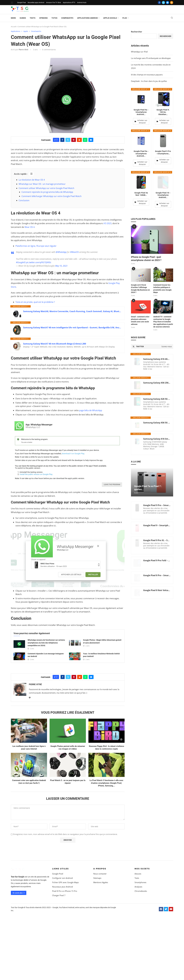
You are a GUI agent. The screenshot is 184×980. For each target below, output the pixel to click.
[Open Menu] (12, 3)
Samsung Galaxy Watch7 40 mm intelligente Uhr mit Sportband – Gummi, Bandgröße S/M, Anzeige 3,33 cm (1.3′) (73, 328)
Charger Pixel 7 (59, 952)
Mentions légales (101, 939)
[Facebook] (159, 3)
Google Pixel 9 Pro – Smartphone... (163, 152)
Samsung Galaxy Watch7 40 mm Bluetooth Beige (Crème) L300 (55, 344)
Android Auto (82, 3)
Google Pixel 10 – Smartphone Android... (163, 179)
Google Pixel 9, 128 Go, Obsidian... (163, 112)
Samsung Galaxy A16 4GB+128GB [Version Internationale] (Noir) (157, 343)
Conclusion (24, 200)
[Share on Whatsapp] (85, 140)
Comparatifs (67, 18)
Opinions (43, 18)
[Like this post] (57, 140)
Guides (23, 18)
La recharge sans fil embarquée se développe (151, 58)
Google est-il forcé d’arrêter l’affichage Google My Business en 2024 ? (140, 273)
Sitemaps (97, 934)
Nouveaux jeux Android (62, 943)
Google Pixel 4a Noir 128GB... (141, 178)
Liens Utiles (60, 925)
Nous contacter (100, 930)
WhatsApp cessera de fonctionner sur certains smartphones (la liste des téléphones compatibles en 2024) (46, 699)
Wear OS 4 (30, 227)
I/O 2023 (107, 223)
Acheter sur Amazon (142, 121)
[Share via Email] (91, 140)
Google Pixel (22, 3)
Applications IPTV (69, 3)
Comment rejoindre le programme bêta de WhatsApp (47, 192)
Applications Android (87, 18)
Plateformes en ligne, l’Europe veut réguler (36, 246)
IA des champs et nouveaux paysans (147, 75)
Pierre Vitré (23, 50)
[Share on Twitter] (68, 140)
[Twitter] (163, 3)
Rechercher (137, 32)
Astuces (138, 930)
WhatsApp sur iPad (139, 52)
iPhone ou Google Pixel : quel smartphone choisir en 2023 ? (146, 243)
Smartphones (140, 939)
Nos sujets (142, 925)
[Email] (168, 3)
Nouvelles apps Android (36, 3)
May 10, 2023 (61, 266)
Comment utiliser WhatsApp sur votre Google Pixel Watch (46, 188)
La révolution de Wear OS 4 (32, 180)
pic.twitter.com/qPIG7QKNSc (39, 262)
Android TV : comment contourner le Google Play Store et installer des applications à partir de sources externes (163, 306)
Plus (125, 18)
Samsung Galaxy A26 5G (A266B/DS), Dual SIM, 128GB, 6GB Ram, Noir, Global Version (157, 383)
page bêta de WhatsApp (91, 410)
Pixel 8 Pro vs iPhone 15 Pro (65, 947)
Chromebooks (141, 947)
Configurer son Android (62, 934)
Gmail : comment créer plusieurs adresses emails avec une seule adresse (140, 305)
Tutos (54, 18)
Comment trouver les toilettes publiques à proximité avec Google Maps (162, 273)
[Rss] (172, 3)
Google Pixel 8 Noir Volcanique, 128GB (157, 574)
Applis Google (110, 18)
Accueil (13, 27)
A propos (100, 925)
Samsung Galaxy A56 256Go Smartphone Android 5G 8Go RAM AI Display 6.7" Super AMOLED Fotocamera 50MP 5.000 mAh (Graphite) (157, 367)
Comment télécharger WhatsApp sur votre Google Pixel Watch (51, 196)
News (13, 18)
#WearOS (74, 252)
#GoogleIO (21, 262)
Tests (33, 18)
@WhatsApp (61, 252)
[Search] (172, 18)
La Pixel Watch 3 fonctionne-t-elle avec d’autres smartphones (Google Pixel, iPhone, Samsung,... (106, 839)
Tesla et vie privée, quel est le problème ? (35, 302)
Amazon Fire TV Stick (54, 3)
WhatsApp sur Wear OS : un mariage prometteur (42, 184)
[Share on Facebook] (62, 140)
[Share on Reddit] (79, 140)
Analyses (138, 943)
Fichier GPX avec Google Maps (65, 939)
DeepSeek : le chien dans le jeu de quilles (149, 81)
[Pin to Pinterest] (74, 140)
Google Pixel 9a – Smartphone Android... (141, 112)
